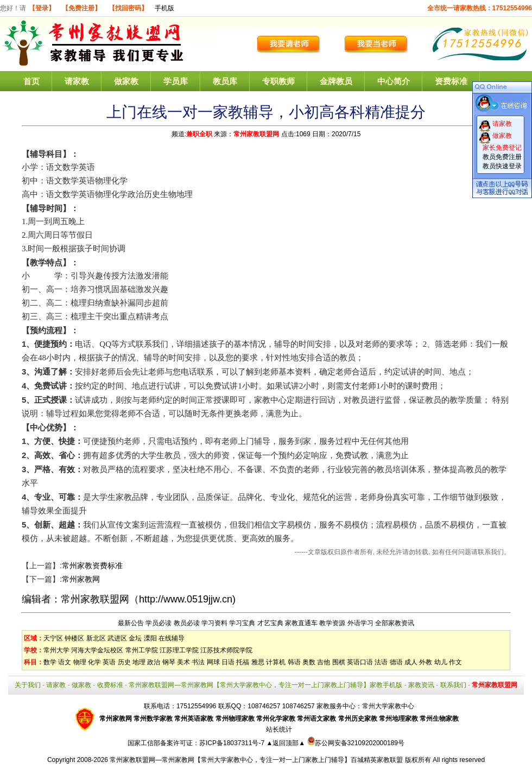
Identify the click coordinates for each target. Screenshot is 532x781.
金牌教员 (336, 81)
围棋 (339, 662)
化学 (94, 662)
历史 (124, 662)
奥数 (309, 662)
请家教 (77, 81)
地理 (139, 662)
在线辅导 (172, 638)
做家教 (126, 81)
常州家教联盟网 (256, 134)
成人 (411, 662)
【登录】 (42, 8)
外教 (426, 662)
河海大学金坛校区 (97, 650)
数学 (50, 662)
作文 (455, 662)
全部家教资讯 (395, 623)
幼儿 (441, 662)
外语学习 (360, 623)
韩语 (294, 662)
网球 (213, 662)
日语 (228, 662)
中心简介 (394, 81)
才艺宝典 (270, 623)
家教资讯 (421, 685)
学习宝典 (242, 623)
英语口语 (360, 662)
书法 (198, 662)
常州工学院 (142, 650)
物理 (80, 662)
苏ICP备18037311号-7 (233, 743)
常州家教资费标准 (92, 566)
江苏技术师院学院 (226, 650)
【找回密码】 (128, 8)
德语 (396, 662)
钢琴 (169, 662)
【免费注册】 (81, 8)
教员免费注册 (502, 157)
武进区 (117, 638)
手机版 (164, 8)
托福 (243, 662)
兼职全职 (199, 134)
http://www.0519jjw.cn (186, 599)
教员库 (225, 81)
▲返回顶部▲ (286, 743)
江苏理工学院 (179, 650)
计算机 (276, 662)
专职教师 (278, 81)
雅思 (258, 662)
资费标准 (451, 81)
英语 (109, 662)
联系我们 (453, 685)
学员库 (176, 81)
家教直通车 (301, 623)
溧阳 (150, 638)
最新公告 (131, 623)
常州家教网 (81, 579)
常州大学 (56, 650)
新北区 (96, 638)
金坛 (135, 638)
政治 (154, 662)
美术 (183, 662)
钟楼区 (74, 638)
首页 (31, 81)
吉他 (324, 662)
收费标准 (110, 685)
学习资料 (214, 623)
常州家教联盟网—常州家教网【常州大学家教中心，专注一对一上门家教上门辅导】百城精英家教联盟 (256, 760)
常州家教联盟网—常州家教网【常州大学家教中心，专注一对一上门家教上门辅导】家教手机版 (265, 685)
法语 (381, 662)
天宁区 (53, 638)
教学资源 (332, 623)
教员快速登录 (502, 166)
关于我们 (28, 685)
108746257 (299, 706)
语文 (65, 662)
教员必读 (187, 623)
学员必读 (159, 623)
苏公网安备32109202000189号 (356, 743)
